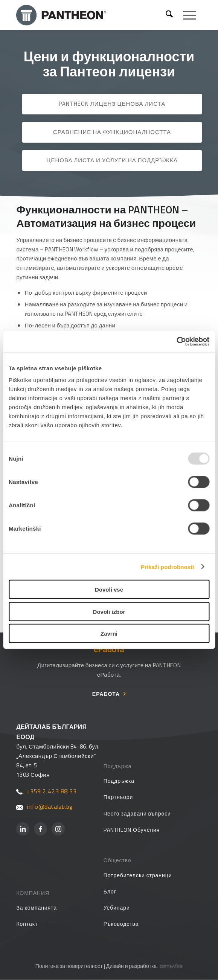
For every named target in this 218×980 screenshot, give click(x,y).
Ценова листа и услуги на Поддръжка (112, 160)
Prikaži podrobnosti (168, 567)
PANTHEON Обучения (132, 830)
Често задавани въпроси (137, 813)
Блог (110, 891)
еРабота (106, 694)
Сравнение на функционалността (112, 132)
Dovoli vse (109, 590)
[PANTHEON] (92, 15)
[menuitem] (169, 15)
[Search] (169, 15)
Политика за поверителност (69, 966)
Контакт (27, 924)
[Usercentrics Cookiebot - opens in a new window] (176, 342)
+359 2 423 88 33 (46, 791)
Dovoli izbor (109, 611)
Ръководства (121, 924)
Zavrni (109, 634)
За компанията (37, 908)
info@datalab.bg (45, 807)
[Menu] (186, 15)
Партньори (118, 797)
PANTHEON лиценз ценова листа (112, 104)
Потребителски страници (138, 875)
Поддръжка (119, 781)
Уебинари (117, 908)
